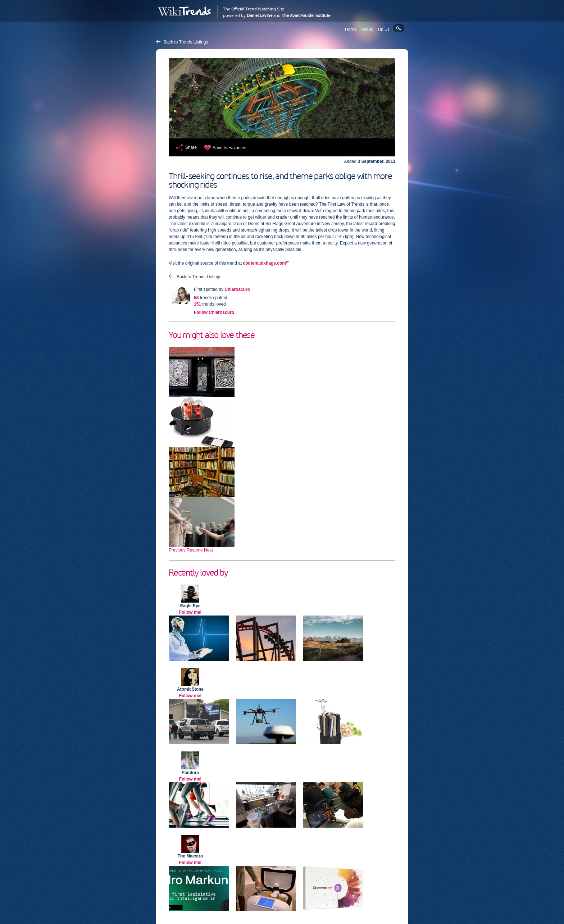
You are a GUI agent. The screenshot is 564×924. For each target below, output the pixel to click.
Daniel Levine (260, 15)
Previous (177, 550)
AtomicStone (190, 689)
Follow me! (190, 612)
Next (208, 550)
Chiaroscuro (237, 289)
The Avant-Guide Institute (306, 15)
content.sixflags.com (265, 263)
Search (399, 28)
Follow (214, 312)
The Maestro (190, 856)
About (367, 29)
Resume (195, 550)
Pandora (190, 773)
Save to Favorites (229, 148)
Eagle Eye (190, 606)
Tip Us (383, 29)
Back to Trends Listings (186, 42)
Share (191, 147)
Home (351, 29)
